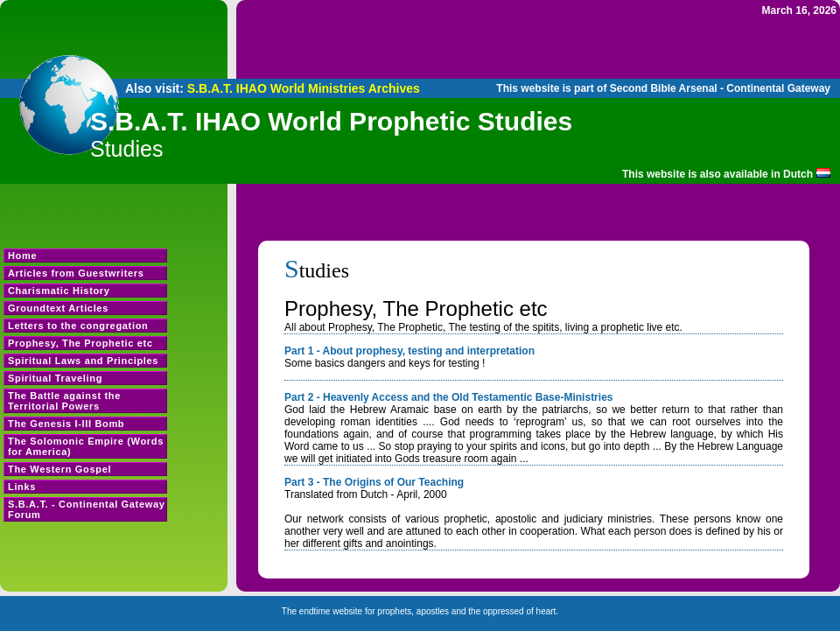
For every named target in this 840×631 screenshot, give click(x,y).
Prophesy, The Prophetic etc (80, 343)
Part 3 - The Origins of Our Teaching (374, 482)
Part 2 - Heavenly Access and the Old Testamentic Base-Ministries (448, 397)
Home (22, 256)
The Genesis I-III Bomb (66, 424)
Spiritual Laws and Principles (83, 361)
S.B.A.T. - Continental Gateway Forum (87, 509)
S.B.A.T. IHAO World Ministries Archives (304, 88)
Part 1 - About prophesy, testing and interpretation (409, 351)
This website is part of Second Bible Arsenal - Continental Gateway (663, 88)
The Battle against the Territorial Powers (64, 401)
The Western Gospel (59, 469)
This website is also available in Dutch (717, 174)
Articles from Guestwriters (76, 273)
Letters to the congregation (78, 326)
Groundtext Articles (58, 308)
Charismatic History (59, 291)
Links (22, 487)
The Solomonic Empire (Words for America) (86, 446)
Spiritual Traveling (55, 378)
